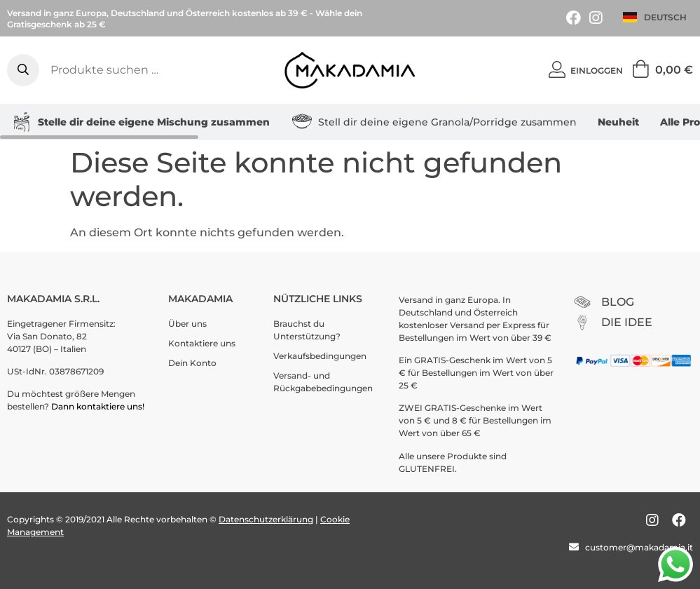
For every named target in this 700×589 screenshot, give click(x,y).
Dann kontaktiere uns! (99, 406)
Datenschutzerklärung (266, 519)
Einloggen (597, 70)
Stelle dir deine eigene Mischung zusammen (140, 122)
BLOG (618, 302)
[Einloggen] (557, 70)
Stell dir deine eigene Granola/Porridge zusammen (434, 122)
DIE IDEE (627, 322)
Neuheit (618, 122)
